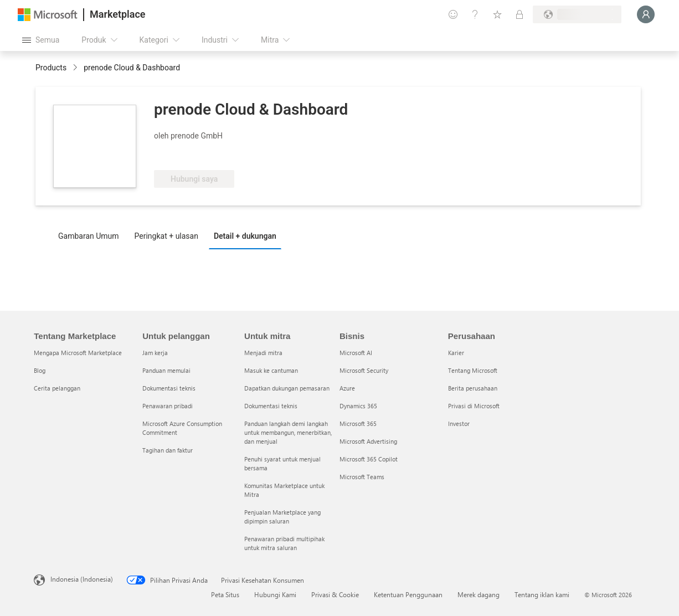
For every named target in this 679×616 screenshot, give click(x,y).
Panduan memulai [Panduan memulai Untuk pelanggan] (166, 370)
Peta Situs (225, 594)
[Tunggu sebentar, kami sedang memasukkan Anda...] (646, 14)
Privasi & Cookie (335, 594)
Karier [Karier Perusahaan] (456, 353)
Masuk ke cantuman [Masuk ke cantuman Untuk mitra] (271, 370)
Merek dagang (479, 594)
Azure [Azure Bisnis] (347, 388)
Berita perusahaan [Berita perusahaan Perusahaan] (473, 388)
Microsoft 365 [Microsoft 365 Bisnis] (358, 423)
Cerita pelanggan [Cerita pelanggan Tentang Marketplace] (57, 388)
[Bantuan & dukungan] (475, 14)
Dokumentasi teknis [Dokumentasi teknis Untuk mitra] (271, 406)
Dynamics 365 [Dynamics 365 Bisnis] (358, 406)
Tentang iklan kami (542, 594)
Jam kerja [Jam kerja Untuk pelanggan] (155, 353)
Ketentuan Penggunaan (408, 594)
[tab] (91, 235)
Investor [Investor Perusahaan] (459, 423)
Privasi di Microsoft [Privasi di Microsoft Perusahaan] (474, 406)
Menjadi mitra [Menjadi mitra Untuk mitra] (263, 353)
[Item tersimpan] (497, 14)
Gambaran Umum (89, 236)
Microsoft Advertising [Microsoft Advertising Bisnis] (368, 441)
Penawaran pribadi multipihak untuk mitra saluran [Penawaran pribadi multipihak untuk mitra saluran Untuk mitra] (284, 543)
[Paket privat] (519, 14)
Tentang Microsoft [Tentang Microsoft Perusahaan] (473, 370)
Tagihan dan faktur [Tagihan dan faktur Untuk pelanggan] (168, 450)
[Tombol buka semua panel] (41, 40)
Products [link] (51, 68)
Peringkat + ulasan (166, 236)
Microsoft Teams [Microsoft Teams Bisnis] (362, 477)
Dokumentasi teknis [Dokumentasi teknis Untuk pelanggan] (169, 388)
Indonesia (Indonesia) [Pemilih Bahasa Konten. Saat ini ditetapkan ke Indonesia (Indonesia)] (82, 579)
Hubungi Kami (275, 594)
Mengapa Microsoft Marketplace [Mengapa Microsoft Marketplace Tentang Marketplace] (78, 353)
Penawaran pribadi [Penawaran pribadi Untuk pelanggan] (168, 406)
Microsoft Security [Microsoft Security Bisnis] (364, 370)
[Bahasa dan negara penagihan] (577, 14)
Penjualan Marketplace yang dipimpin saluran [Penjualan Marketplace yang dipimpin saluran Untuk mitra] (282, 517)
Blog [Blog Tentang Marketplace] (40, 370)
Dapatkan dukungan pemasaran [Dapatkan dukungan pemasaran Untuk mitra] (287, 388)
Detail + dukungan (245, 236)
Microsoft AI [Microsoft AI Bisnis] (356, 353)
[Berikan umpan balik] (453, 14)
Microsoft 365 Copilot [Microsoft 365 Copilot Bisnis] (369, 459)
